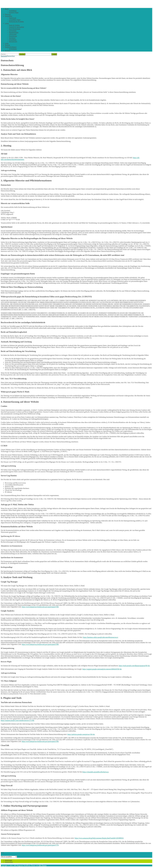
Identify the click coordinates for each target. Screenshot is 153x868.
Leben (7, 23)
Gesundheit (9, 16)
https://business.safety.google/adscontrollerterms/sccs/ (100, 637)
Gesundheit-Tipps (15, 20)
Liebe (7, 43)
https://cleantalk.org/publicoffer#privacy (96, 772)
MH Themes (43, 865)
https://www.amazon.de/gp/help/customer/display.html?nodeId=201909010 (99, 838)
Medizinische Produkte (16, 22)
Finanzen (8, 14)
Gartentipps (13, 31)
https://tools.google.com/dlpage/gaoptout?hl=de (134, 666)
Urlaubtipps (13, 40)
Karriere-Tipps (14, 12)
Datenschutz (9, 862)
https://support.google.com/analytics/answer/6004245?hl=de (102, 669)
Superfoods (13, 18)
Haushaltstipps (14, 32)
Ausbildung (13, 11)
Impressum (8, 860)
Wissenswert (13, 42)
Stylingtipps (13, 49)
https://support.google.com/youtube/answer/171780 (17, 720)
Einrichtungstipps (15, 29)
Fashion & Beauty (11, 47)
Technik (7, 45)
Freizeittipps (13, 36)
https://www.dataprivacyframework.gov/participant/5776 (40, 845)
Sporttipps (12, 38)
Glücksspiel (13, 34)
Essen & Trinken (14, 25)
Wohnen (8, 51)
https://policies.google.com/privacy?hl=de (81, 734)
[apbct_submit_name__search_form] (54, 54)
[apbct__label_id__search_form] (39, 54)
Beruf (7, 9)
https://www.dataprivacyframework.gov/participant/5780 (40, 607)
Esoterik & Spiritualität (16, 27)
